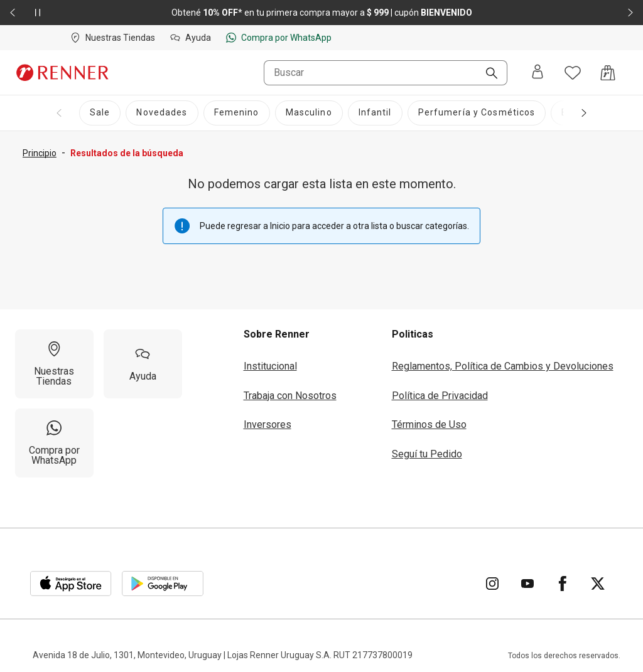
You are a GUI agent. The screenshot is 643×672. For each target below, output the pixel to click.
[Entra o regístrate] (538, 72)
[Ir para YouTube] (527, 584)
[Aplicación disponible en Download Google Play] (163, 584)
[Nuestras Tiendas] (54, 364)
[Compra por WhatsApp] (54, 443)
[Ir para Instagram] (492, 584)
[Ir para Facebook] (563, 584)
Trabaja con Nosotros (290, 396)
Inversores (267, 424)
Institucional (270, 366)
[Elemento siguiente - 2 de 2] (630, 13)
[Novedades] (162, 113)
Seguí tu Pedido (427, 454)
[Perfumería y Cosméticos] (477, 113)
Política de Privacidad (440, 396)
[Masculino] (309, 113)
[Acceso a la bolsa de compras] (608, 73)
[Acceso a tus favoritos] (573, 73)
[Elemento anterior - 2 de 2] (13, 13)
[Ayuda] (143, 364)
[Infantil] (375, 113)
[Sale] (100, 113)
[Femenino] (237, 113)
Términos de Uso (429, 424)
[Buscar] (487, 74)
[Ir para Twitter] (598, 584)
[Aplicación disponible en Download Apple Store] (71, 584)
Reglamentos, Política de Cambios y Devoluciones (503, 366)
